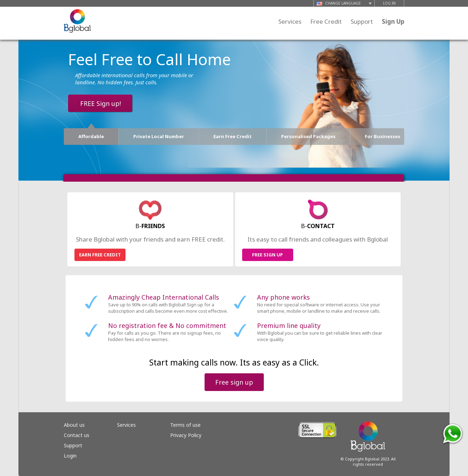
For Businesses (383, 136)
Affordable (91, 134)
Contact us (77, 435)
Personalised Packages (308, 136)
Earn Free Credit (233, 136)
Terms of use (185, 425)
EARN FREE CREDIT (100, 255)
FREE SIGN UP (268, 255)
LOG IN (389, 3)
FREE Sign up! (101, 103)
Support (362, 21)
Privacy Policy (186, 435)
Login (70, 456)
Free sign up (234, 382)
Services (290, 21)
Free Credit (326, 21)
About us (74, 425)
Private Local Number (159, 136)
